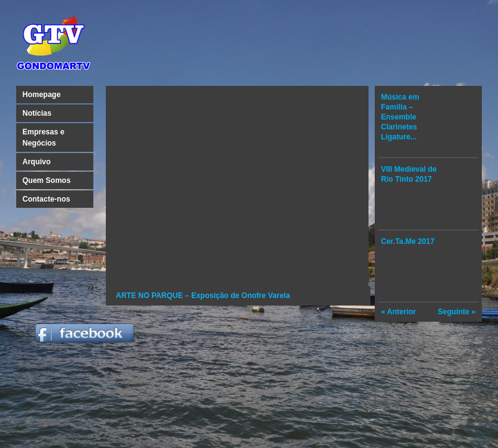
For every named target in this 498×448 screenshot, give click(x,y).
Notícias (37, 113)
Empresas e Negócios (43, 138)
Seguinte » (457, 312)
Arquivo (36, 162)
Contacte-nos (46, 199)
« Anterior (398, 312)
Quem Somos (46, 180)
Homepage (41, 95)
